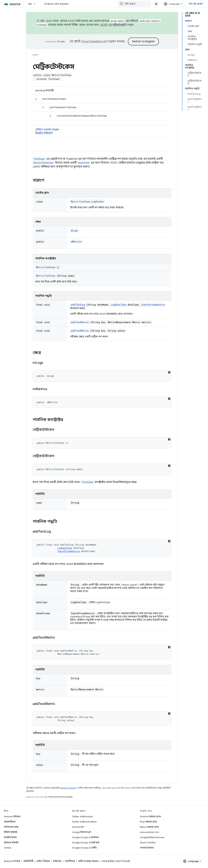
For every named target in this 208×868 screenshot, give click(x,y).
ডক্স (30, 4)
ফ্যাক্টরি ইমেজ (10, 837)
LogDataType (119, 305)
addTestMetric (80, 322)
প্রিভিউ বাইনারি (11, 832)
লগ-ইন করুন (196, 4)
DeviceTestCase (43, 163)
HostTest (84, 163)
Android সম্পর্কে (12, 861)
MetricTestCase (46, 267)
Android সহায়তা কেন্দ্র (150, 816)
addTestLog (78, 305)
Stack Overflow (148, 842)
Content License (68, 788)
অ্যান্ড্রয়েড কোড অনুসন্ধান (56, 4)
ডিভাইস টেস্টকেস (44, 133)
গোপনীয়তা (70, 861)
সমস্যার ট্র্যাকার (147, 848)
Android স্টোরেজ (12, 816)
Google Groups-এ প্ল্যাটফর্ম (85, 837)
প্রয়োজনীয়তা (10, 822)
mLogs (74, 230)
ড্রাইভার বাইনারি (11, 842)
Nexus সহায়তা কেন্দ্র (149, 827)
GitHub (8, 848)
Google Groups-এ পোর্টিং (84, 848)
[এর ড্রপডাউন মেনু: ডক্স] (36, 4)
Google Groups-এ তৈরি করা (86, 842)
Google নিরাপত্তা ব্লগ (81, 832)
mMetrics (76, 242)
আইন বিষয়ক (43, 861)
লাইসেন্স (57, 861)
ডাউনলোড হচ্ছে (11, 827)
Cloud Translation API (94, 41)
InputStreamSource (153, 305)
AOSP (35, 55)
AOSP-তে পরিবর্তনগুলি (113, 25)
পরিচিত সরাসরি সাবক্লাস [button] (102, 131)
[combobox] (134, 4)
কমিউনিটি (28, 861)
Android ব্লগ (78, 827)
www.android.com (150, 832)
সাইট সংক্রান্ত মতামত (88, 861)
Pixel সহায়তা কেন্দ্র (148, 822)
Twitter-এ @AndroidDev (84, 822)
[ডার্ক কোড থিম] (169, 372)
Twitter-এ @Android (82, 816)
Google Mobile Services (152, 837)
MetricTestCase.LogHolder (88, 202)
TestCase (39, 159)
